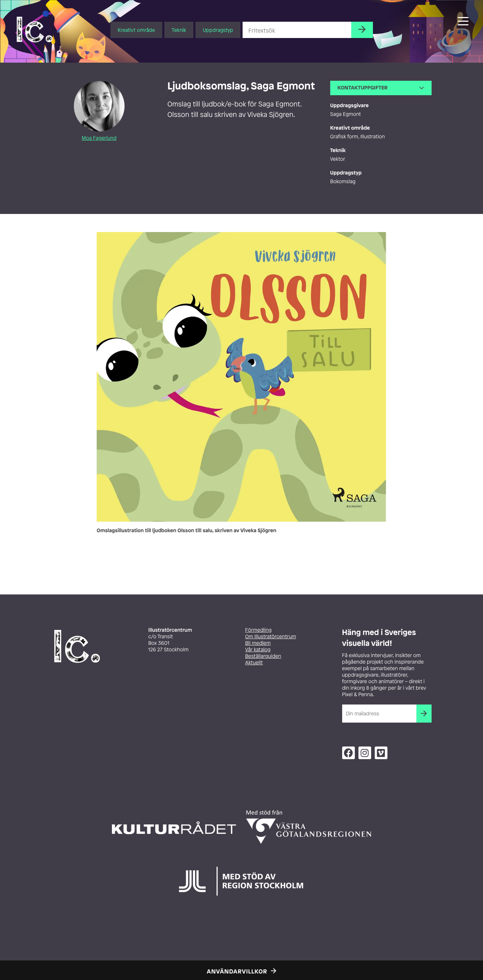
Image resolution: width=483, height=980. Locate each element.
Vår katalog (258, 650)
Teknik (179, 30)
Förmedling (258, 630)
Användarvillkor (237, 971)
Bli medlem (258, 643)
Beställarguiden (263, 656)
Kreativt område (136, 30)
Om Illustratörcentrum (271, 637)
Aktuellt (254, 663)
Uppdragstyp (218, 30)
